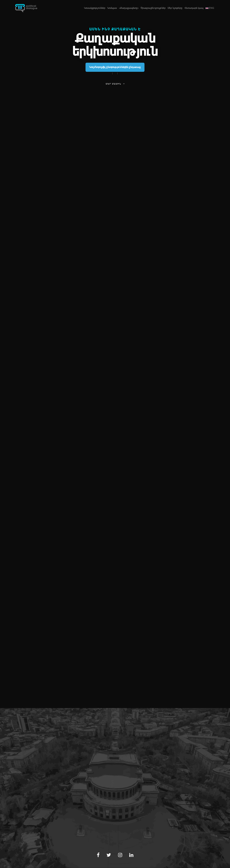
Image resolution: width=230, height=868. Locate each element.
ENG (210, 8)
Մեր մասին (114, 84)
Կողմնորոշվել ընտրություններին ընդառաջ (115, 67)
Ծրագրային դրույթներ (153, 8)
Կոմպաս (112, 8)
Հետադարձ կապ (194, 8)
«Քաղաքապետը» (129, 8)
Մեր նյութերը (175, 8)
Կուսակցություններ (95, 8)
